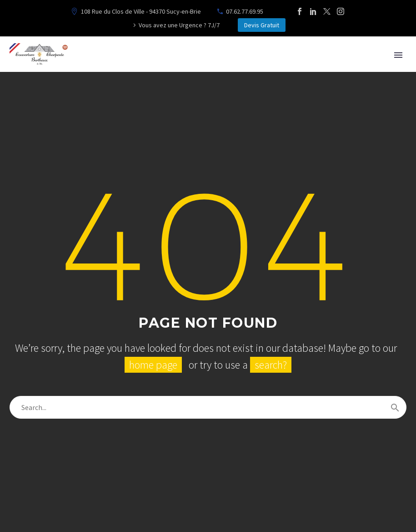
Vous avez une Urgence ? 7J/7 (179, 25)
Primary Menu (398, 55)
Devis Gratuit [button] (262, 25)
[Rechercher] (208, 407)
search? (271, 365)
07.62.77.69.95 (245, 11)
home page (153, 365)
